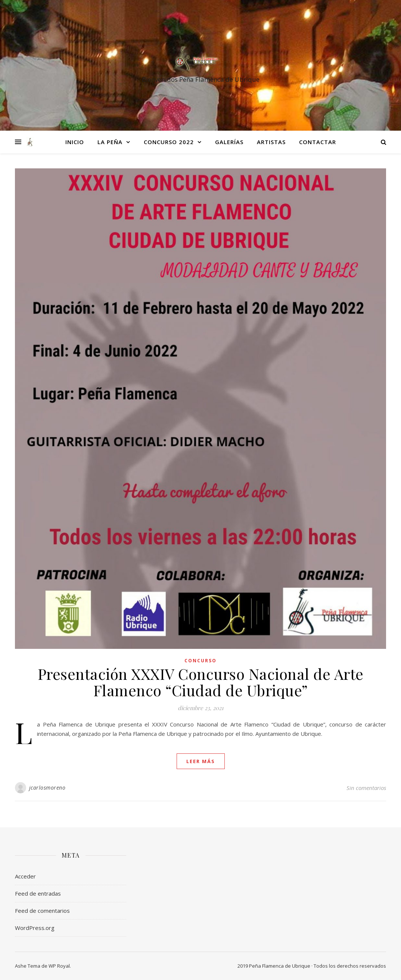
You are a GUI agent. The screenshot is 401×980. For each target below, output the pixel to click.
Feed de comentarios (42, 911)
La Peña (110, 142)
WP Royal (59, 966)
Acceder (25, 876)
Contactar (318, 142)
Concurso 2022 (169, 142)
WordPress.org (35, 928)
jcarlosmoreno (47, 788)
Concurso (200, 661)
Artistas (271, 142)
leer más (201, 761)
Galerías (229, 142)
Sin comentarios (366, 788)
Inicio (75, 142)
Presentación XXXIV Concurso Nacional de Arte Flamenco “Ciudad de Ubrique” (201, 682)
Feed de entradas (38, 893)
